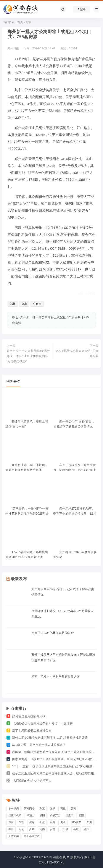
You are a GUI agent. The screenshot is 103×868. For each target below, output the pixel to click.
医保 (53, 808)
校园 (42, 815)
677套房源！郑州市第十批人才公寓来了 (39, 745)
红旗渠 (69, 815)
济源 (86, 829)
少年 (32, 829)
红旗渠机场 (15, 815)
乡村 (53, 829)
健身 (32, 822)
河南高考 (29, 808)
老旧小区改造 (32, 836)
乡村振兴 (14, 808)
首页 (20, 22)
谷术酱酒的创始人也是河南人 (32, 780)
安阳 (81, 815)
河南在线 (59, 857)
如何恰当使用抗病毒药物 (29, 716)
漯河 (11, 822)
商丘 (63, 808)
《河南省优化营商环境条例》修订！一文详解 (42, 723)
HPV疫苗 (76, 822)
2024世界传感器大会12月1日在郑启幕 (77, 353)
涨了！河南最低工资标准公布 (32, 730)
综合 (29, 22)
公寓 (24, 304)
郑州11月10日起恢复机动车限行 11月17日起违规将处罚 (50, 738)
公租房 (37, 304)
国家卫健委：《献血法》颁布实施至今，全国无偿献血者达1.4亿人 (57, 759)
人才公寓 (14, 836)
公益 (42, 822)
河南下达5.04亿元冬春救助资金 (53, 633)
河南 (42, 829)
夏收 (63, 822)
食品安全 (55, 815)
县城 (76, 829)
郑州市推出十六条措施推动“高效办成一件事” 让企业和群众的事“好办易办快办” (28, 356)
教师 (11, 829)
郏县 (53, 822)
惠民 (73, 808)
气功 (21, 822)
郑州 (13, 304)
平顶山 (31, 815)
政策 (42, 808)
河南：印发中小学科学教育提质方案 (56, 676)
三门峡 (64, 829)
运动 (21, 829)
